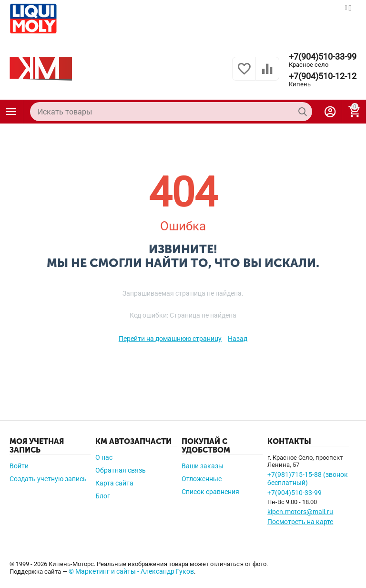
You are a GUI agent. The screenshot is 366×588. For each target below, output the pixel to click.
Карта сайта (114, 483)
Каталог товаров (11, 112)
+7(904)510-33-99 (323, 57)
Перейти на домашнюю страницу (170, 339)
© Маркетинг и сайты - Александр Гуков (131, 571)
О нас (104, 457)
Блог (103, 496)
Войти (19, 466)
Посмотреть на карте (300, 522)
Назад (238, 339)
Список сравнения (210, 492)
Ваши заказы (203, 466)
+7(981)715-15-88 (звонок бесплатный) (308, 479)
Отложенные (202, 479)
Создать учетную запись (48, 479)
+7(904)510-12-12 (323, 76)
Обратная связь (121, 470)
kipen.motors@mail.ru (300, 512)
